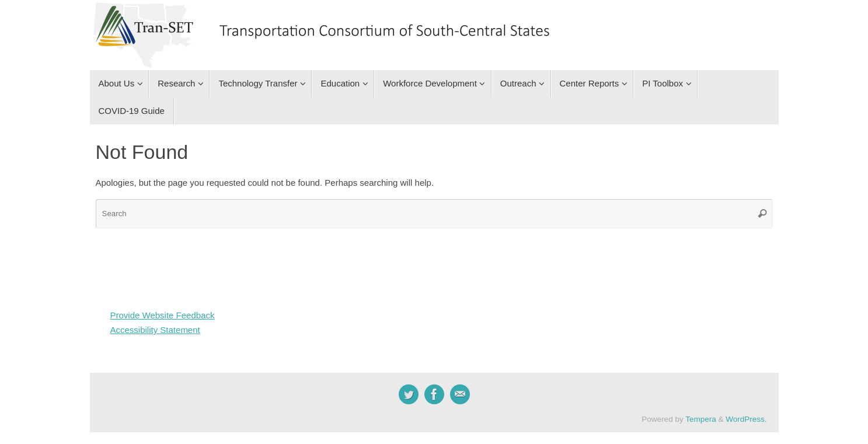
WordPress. (746, 419)
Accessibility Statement (155, 330)
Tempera (701, 419)
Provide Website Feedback (163, 315)
